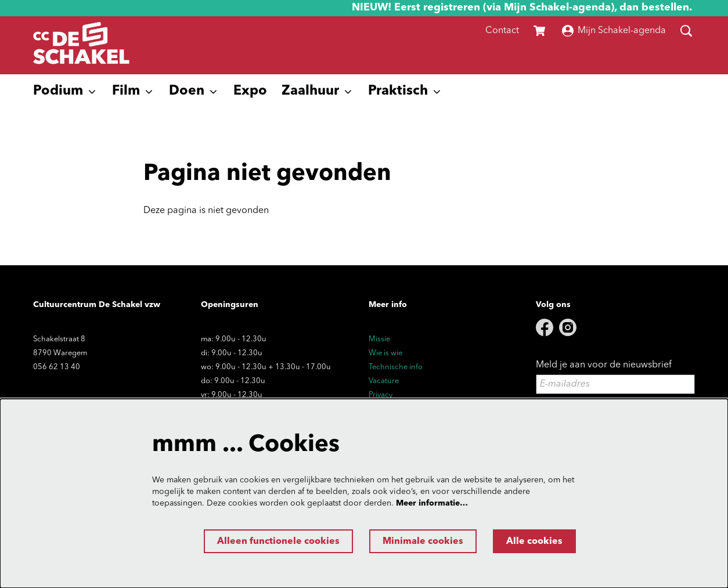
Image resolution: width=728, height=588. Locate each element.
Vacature (384, 381)
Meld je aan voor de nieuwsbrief (604, 365)
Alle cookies (534, 542)
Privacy (381, 395)
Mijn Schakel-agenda (614, 31)
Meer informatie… (432, 503)
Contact (502, 31)
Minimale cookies (423, 542)
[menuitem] (250, 92)
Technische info (396, 367)
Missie (379, 339)
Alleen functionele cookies (278, 542)
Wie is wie (385, 353)
